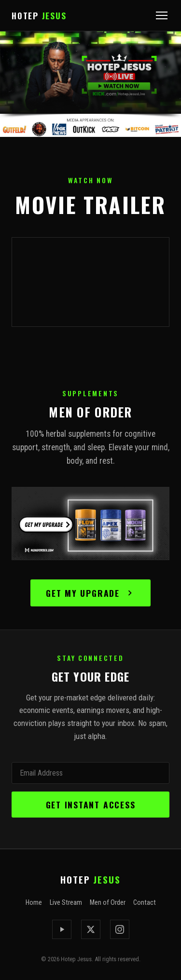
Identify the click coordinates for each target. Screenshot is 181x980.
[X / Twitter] (91, 929)
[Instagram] (120, 929)
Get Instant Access (91, 805)
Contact (145, 903)
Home (34, 903)
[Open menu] (162, 15)
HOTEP (39, 15)
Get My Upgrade (90, 593)
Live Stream (66, 903)
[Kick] (62, 929)
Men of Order (108, 903)
